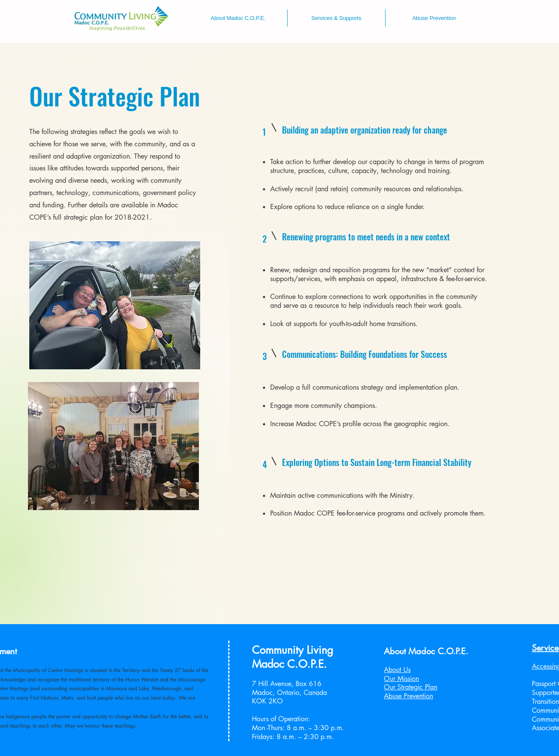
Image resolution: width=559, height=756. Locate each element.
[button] (238, 18)
